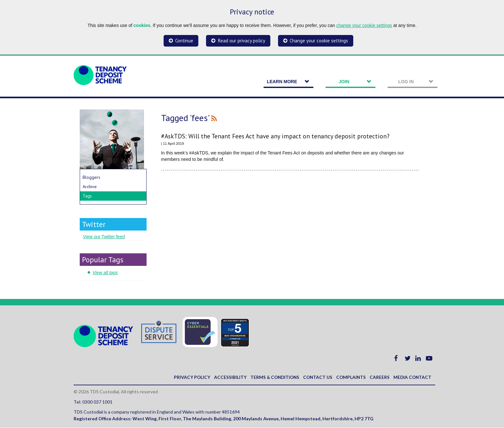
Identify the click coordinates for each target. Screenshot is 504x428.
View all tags (105, 273)
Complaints (350, 377)
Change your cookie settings (319, 41)
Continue (184, 41)
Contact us (316, 377)
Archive (90, 187)
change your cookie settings (364, 25)
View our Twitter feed (104, 237)
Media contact (412, 377)
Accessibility (226, 377)
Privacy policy (188, 377)
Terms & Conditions (272, 377)
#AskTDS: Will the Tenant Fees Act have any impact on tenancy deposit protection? (275, 136)
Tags (87, 196)
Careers (379, 377)
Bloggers (91, 177)
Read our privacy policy (242, 41)
